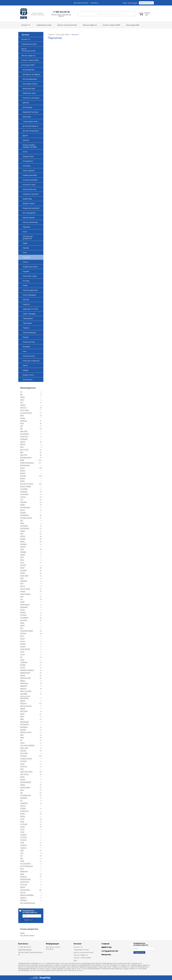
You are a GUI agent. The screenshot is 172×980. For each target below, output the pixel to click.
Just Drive (24, 620)
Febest (23, 531)
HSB (22, 597)
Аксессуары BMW (133, 25)
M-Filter (23, 665)
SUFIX (22, 819)
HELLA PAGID (25, 589)
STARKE (23, 808)
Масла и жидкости (90, 25)
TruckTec (23, 845)
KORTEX (23, 633)
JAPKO (22, 610)
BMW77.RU (107, 947)
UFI (21, 856)
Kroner (23, 641)
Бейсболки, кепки (29, 93)
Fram (22, 549)
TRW (22, 850)
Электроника (28, 380)
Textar (22, 827)
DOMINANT (25, 515)
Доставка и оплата (81, 3)
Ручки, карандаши (29, 295)
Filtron (22, 541)
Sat (21, 793)
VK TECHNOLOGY (27, 866)
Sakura (23, 785)
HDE (22, 583)
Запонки (26, 140)
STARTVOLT (25, 811)
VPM (22, 869)
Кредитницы (27, 199)
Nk (21, 740)
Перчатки (26, 257)
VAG (22, 858)
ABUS (22, 400)
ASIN (22, 423)
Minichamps (24, 722)
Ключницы (27, 166)
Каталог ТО (26, 25)
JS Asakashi (24, 618)
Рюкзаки (26, 300)
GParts (23, 573)
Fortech (23, 547)
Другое (25, 135)
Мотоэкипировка (29, 213)
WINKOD (23, 877)
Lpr (21, 657)
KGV (22, 628)
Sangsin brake (25, 787)
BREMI (23, 478)
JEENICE (23, 612)
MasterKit (24, 686)
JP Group (23, 615)
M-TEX (23, 667)
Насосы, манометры (30, 222)
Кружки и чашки (29, 203)
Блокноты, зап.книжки (31, 98)
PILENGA (23, 761)
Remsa (23, 779)
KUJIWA (23, 644)
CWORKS (23, 502)
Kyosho (23, 646)
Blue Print (24, 455)
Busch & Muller (26, 486)
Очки (25, 253)
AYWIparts (24, 439)
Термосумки (27, 323)
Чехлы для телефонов (31, 361)
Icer (21, 599)
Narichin (23, 730)
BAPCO (23, 444)
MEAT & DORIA (26, 691)
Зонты (25, 152)
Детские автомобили (31, 131)
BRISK (22, 481)
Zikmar (23, 887)
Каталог (78, 944)
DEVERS (23, 513)
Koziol (22, 639)
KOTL (22, 636)
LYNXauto (24, 662)
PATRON (23, 756)
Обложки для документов (28, 237)
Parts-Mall (24, 753)
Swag (22, 821)
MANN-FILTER (25, 678)
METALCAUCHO (26, 706)
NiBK (22, 737)
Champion (24, 492)
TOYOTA (23, 840)
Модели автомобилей (31, 208)
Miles (22, 719)
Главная (105, 944)
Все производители (28, 903)
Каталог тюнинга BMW (112, 25)
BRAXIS (23, 473)
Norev (22, 743)
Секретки (26, 304)
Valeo (22, 861)
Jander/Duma (25, 604)
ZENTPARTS (25, 882)
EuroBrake (24, 526)
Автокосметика (29, 70)
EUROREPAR (25, 528)
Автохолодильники (30, 79)
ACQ (22, 402)
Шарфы (26, 370)
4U (21, 392)
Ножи (25, 232)
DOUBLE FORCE (26, 518)
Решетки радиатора (30, 290)
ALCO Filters (25, 410)
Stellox (23, 814)
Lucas (22, 660)
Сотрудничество (110, 951)
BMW (22, 460)
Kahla (22, 623)
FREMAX (23, 552)
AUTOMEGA (25, 434)
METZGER (24, 711)
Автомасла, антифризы (31, 74)
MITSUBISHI (25, 724)
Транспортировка (29, 332)
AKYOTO (23, 408)
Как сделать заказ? (27, 935)
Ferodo (23, 539)
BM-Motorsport (26, 457)
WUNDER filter (25, 879)
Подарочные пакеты (30, 267)
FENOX (23, 536)
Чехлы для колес (29, 356)
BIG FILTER (24, 450)
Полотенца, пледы (30, 276)
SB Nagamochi (26, 795)
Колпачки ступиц (29, 185)
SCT (22, 800)
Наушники (26, 227)
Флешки (26, 337)
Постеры (26, 281)
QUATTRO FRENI (26, 772)
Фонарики (26, 347)
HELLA (23, 586)
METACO (23, 703)
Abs (21, 394)
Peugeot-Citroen (26, 758)
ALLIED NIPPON (26, 413)
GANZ (22, 568)
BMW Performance (27, 463)
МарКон (23, 898)
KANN (22, 625)
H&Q (22, 578)
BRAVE (23, 471)
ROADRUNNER (26, 782)
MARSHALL (24, 683)
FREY (22, 557)
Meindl (23, 701)
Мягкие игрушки (29, 218)
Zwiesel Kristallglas (27, 895)
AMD (22, 415)
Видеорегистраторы (30, 112)
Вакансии (106, 954)
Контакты (95, 3)
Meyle (22, 714)
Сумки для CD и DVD (30, 309)
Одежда (26, 248)
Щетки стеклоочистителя (67, 25)
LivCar (22, 654)
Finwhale (23, 544)
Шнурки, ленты (28, 375)
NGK (22, 735)
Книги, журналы (29, 170)
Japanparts (24, 607)
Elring (22, 523)
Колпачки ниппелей (30, 180)
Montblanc (24, 727)
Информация (52, 944)
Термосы (26, 328)
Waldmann (24, 871)
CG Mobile (24, 489)
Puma (22, 764)
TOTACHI (24, 837)
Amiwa (23, 418)
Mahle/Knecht (25, 673)
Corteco (23, 497)
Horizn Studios (25, 594)
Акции (22, 933)
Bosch (22, 468)
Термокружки (28, 318)
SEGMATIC (24, 803)
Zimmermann (25, 890)
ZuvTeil (23, 892)
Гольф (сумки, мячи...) (31, 121)
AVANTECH (24, 436)
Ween (22, 874)
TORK (22, 832)
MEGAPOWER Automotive (25, 697)
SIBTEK (23, 806)
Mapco (23, 681)
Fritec (22, 560)
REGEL (23, 777)
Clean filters (24, 494)
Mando (23, 675)
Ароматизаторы (29, 88)
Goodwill (23, 570)
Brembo (23, 476)
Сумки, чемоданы (29, 314)
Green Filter (24, 576)
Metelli (23, 709)
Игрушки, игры (28, 156)
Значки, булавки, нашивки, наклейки (30, 146)
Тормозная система (44, 25)
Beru (22, 447)
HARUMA (23, 581)
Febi (22, 534)
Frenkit (23, 555)
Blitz (22, 452)
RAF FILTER (24, 774)
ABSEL (23, 397)
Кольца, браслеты (30, 189)
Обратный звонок (146, 3)
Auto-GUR (24, 431)
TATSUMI (24, 824)
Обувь (25, 243)
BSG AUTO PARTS (27, 484)
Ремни (25, 285)
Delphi (22, 505)
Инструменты (28, 161)
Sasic (22, 790)
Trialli (22, 842)
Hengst (23, 591)
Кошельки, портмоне (31, 194)
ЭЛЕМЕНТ (24, 900)
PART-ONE (24, 748)
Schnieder (24, 798)
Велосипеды (27, 107)
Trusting (23, 848)
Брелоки (26, 103)
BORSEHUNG (25, 465)
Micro (22, 716)
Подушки (26, 271)
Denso (23, 510)
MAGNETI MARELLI (27, 670)
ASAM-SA (24, 421)
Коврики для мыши (30, 175)
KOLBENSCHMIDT (27, 631)
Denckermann (25, 507)
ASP (22, 426)
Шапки (25, 365)
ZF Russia (24, 884)
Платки (25, 262)
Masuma (23, 688)
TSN (22, 853)
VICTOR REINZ (25, 863)
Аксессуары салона (30, 84)
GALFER (23, 565)
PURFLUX (24, 766)
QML (22, 769)
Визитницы (27, 117)
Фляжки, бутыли (29, 342)
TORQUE (23, 835)
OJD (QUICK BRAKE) (27, 745)
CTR (22, 499)
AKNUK (23, 405)
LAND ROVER (25, 649)
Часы (25, 351)
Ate (21, 429)
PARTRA (23, 751)
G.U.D (22, 562)
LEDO (22, 652)
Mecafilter (24, 694)
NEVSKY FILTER (26, 732)
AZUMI (23, 442)
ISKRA (22, 602)
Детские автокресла (30, 126)
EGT (22, 520)
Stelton (23, 816)
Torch (22, 829)
